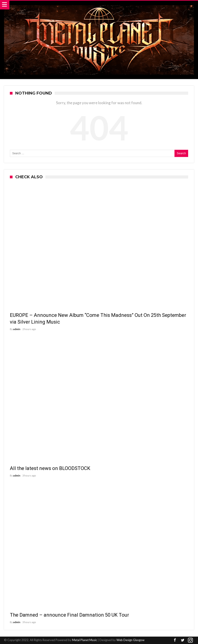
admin (17, 329)
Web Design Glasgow (130, 640)
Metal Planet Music (85, 640)
